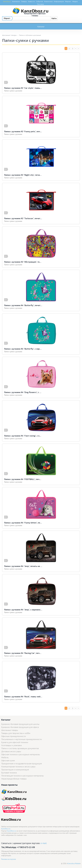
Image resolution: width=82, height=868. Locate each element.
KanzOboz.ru (6, 829)
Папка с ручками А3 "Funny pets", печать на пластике (23, 131)
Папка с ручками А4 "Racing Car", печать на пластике (23, 653)
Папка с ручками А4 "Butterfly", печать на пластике (23, 305)
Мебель (5, 757)
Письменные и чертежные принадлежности (22, 739)
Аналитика (48, 1)
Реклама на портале (9, 859)
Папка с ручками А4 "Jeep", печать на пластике (23, 566)
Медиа (75, 1)
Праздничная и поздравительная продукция (22, 763)
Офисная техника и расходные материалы (21, 754)
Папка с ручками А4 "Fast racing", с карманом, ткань (23, 436)
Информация (59, 1)
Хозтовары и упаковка (11, 745)
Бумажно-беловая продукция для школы (20, 724)
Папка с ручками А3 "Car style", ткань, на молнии (23, 88)
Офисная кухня (8, 760)
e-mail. (44, 843)
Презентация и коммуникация (15, 769)
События (39, 1)
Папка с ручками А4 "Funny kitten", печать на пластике (23, 523)
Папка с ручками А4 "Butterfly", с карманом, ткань (23, 349)
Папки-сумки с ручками (13, 91)
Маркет (68, 1)
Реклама (40, 4)
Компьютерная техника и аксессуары (18, 766)
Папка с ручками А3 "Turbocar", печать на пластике (23, 218)
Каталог (41, 26)
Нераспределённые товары (14, 779)
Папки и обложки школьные (30, 35)
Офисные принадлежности (14, 736)
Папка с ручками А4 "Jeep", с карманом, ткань (23, 610)
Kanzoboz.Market (74, 864)
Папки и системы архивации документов (20, 748)
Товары (24, 1)
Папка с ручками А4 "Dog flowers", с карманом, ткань (23, 392)
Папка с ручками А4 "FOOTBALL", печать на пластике (23, 479)
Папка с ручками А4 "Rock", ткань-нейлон (23, 696)
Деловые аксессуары (11, 751)
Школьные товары (9, 35)
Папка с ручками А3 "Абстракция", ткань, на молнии (23, 262)
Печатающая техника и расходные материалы (22, 776)
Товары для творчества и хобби (16, 733)
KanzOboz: (7, 1)
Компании (16, 1)
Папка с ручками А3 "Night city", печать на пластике (23, 175)
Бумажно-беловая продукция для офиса (20, 727)
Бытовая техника (9, 773)
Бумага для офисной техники (15, 742)
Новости (31, 1)
